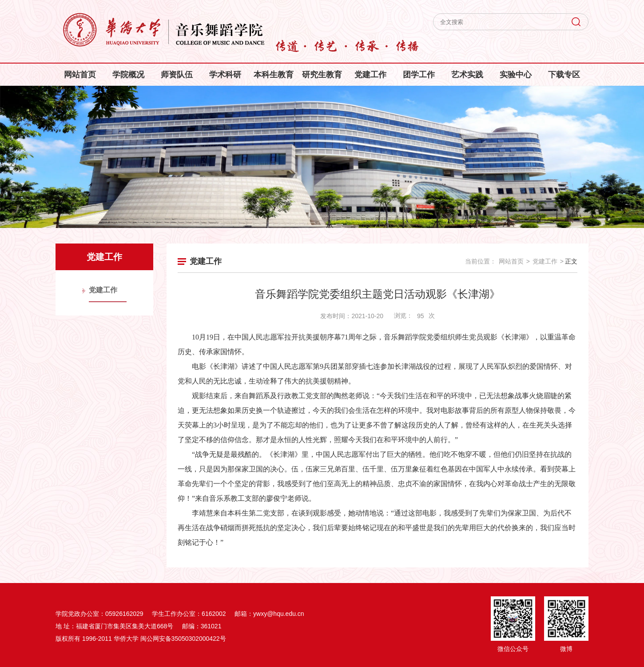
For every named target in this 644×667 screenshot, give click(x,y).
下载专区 (564, 75)
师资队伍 (177, 75)
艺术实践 (467, 75)
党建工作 (370, 75)
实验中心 (516, 75)
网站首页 (80, 75)
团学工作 (419, 75)
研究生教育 (322, 75)
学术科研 (225, 75)
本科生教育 (274, 75)
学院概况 (128, 75)
